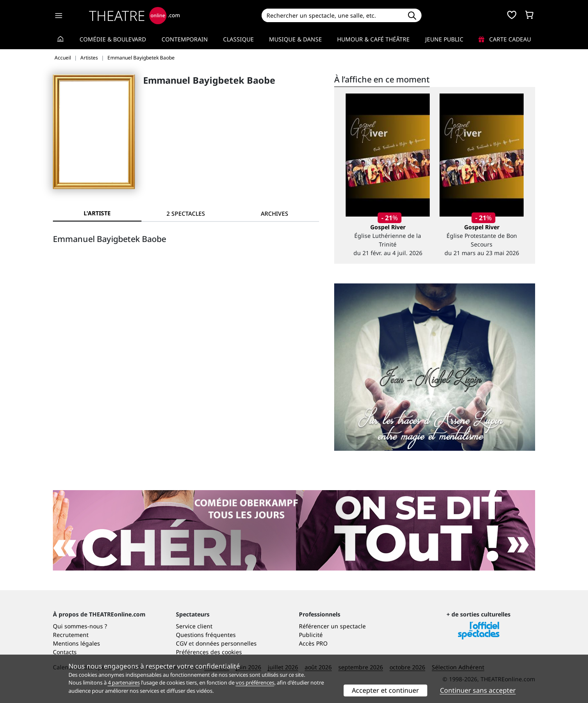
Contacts (65, 652)
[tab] (186, 213)
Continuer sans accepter (478, 690)
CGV (181, 643)
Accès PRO (313, 643)
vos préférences (255, 682)
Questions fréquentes (206, 635)
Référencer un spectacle (332, 626)
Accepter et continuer (385, 690)
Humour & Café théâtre (373, 39)
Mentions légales (76, 643)
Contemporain (185, 39)
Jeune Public (444, 39)
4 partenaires (124, 682)
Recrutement (71, 635)
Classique (238, 39)
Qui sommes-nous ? (80, 626)
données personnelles (226, 643)
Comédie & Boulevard (113, 39)
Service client (194, 626)
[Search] (332, 15)
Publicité (311, 635)
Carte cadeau (505, 39)
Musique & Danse (295, 39)
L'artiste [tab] (97, 213)
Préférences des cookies (209, 652)
